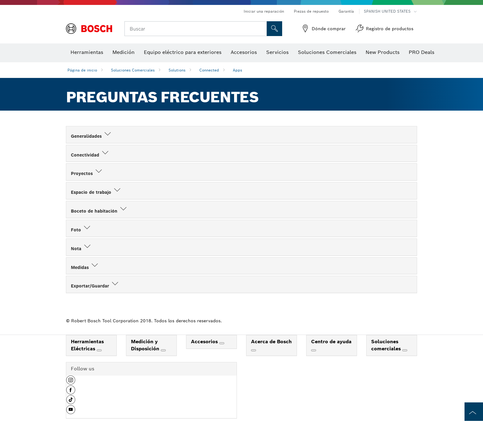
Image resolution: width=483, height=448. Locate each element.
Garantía (346, 11)
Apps (237, 70)
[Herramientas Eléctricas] (99, 350)
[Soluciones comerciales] (405, 350)
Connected (209, 70)
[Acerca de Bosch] (254, 350)
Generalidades (91, 136)
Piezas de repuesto (311, 11)
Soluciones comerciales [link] (387, 345)
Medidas (85, 267)
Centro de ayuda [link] (331, 342)
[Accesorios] (222, 343)
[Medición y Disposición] (163, 350)
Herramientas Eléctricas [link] (87, 345)
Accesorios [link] (205, 342)
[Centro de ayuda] (314, 350)
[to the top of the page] (474, 412)
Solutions (177, 70)
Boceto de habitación (99, 211)
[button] (71, 382)
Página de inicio (82, 70)
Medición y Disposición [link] (146, 345)
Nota (81, 249)
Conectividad (90, 155)
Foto (81, 230)
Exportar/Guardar (95, 286)
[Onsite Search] (274, 29)
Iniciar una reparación (264, 11)
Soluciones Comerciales (133, 70)
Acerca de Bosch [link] (271, 342)
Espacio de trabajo (96, 192)
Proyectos (87, 173)
